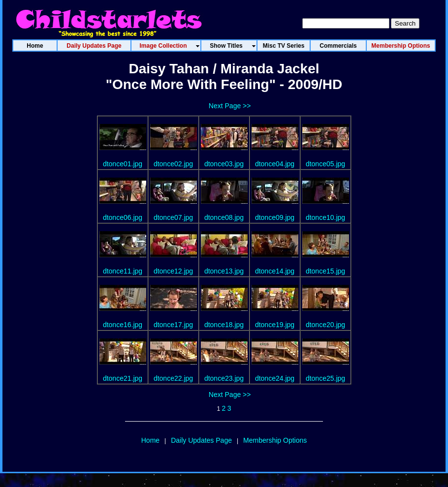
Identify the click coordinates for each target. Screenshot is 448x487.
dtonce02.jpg (173, 164)
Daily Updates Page (201, 440)
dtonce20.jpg (325, 325)
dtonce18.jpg (224, 325)
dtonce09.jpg (275, 217)
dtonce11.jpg (123, 271)
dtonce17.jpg (173, 325)
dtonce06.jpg (123, 217)
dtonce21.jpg (123, 378)
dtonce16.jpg (123, 325)
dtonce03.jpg (224, 164)
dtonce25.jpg (325, 378)
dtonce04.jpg (275, 164)
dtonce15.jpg (325, 271)
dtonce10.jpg (325, 217)
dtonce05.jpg (325, 164)
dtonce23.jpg (224, 378)
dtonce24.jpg (275, 378)
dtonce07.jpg (173, 217)
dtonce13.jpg (224, 271)
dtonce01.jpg (123, 164)
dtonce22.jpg (173, 378)
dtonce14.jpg (275, 271)
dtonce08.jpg (224, 217)
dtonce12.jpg (173, 271)
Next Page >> (230, 106)
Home (150, 440)
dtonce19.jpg (275, 325)
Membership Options (275, 440)
